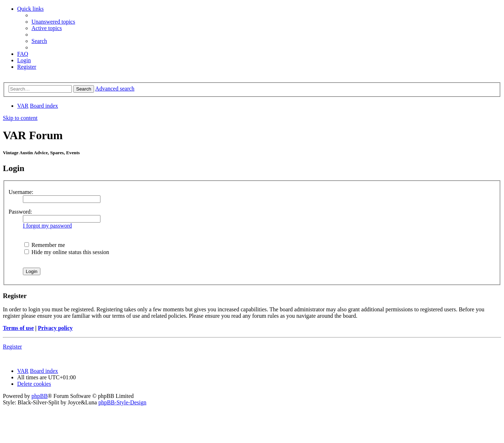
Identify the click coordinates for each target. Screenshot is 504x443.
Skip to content (20, 118)
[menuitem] (53, 22)
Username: (21, 192)
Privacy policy (55, 328)
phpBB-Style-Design (122, 402)
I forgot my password (47, 226)
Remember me (45, 245)
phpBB (39, 396)
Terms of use (18, 328)
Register (12, 347)
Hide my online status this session (67, 252)
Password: (20, 212)
